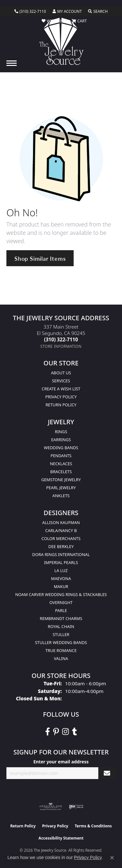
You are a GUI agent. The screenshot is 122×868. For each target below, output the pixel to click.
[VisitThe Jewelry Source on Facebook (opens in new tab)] (48, 732)
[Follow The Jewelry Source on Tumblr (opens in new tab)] (74, 732)
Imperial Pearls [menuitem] (61, 562)
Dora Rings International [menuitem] (61, 554)
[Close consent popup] (112, 858)
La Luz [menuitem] (61, 570)
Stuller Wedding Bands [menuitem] (61, 642)
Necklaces (61, 464)
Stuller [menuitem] (61, 634)
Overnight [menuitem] (61, 602)
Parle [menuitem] (61, 610)
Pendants (61, 456)
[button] (67, 12)
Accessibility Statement (61, 838)
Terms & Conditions (93, 826)
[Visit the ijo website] (76, 807)
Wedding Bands (61, 448)
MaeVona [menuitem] (61, 578)
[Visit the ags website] (51, 807)
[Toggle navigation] (12, 63)
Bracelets (61, 472)
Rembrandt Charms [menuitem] (61, 618)
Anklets (61, 496)
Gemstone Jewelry (61, 480)
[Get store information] (61, 346)
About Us (61, 373)
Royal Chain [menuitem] (61, 626)
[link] (30, 12)
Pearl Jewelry (61, 488)
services (61, 381)
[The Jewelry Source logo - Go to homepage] (61, 41)
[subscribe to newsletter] (107, 773)
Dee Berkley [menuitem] (61, 546)
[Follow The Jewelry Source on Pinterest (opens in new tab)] (56, 732)
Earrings (61, 440)
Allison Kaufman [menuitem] (61, 522)
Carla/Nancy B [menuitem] (61, 530)
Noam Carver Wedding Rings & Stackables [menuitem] (61, 594)
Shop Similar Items (40, 258)
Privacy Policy (61, 397)
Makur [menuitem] (61, 586)
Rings (61, 432)
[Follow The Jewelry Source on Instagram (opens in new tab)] (65, 732)
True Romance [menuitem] (61, 650)
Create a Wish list (61, 389)
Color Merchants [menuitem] (61, 538)
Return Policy (61, 405)
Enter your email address (61, 762)
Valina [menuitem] (61, 658)
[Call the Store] (61, 339)
